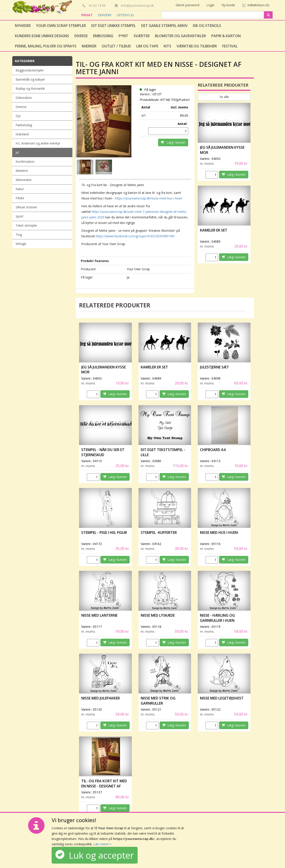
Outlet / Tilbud (116, 46)
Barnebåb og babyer (30, 79)
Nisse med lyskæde (158, 615)
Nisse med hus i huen (219, 533)
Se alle (224, 97)
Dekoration (24, 98)
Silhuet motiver (26, 207)
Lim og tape (147, 46)
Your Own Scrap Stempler (61, 26)
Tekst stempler (26, 225)
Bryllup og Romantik (30, 88)
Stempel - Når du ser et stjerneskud (103, 452)
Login (210, 5)
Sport (19, 216)
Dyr (18, 116)
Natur (20, 189)
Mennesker (24, 180)
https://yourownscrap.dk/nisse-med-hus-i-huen (149, 198)
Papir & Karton (226, 36)
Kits (167, 46)
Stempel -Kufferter (159, 533)
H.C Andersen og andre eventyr (38, 143)
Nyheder (23, 26)
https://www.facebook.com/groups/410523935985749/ (135, 236)
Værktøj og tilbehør (197, 46)
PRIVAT (87, 15)
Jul (17, 152)
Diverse (81, 36)
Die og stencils (207, 26)
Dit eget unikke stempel (114, 26)
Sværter (142, 36)
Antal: (183, 124)
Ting (19, 235)
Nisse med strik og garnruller (158, 701)
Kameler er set (214, 230)
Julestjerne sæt (215, 367)
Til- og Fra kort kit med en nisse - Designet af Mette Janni (104, 786)
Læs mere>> (102, 844)
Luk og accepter (95, 855)
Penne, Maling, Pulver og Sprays (46, 46)
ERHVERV (105, 15)
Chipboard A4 (213, 450)
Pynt (123, 36)
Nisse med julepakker (101, 698)
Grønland (22, 134)
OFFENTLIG (125, 15)
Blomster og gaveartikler (180, 36)
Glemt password (187, 5)
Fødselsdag (24, 125)
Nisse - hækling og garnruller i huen (217, 618)
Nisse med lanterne (99, 615)
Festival (230, 46)
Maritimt (22, 171)
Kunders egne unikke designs (42, 36)
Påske (20, 198)
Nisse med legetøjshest (222, 698)
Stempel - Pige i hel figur (104, 533)
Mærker (89, 46)
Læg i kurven (173, 142)
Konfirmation (25, 162)
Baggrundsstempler (30, 70)
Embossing (103, 36)
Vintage (21, 244)
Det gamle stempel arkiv (164, 26)
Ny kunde (228, 5)
